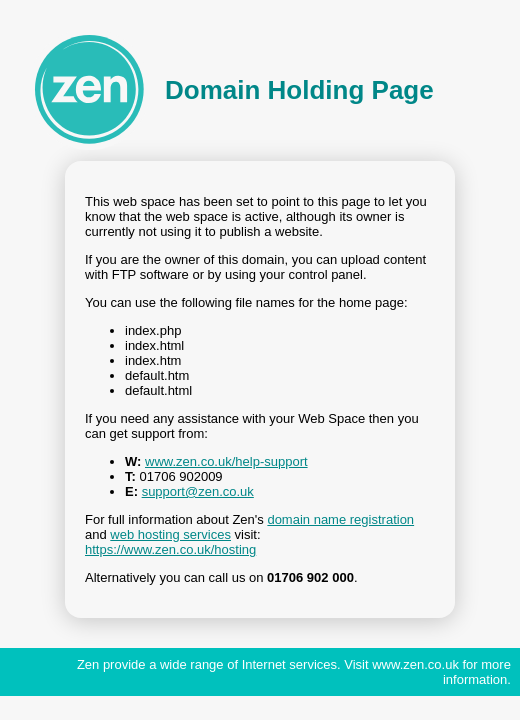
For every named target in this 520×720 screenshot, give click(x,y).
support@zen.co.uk (198, 491)
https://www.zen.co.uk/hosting (170, 549)
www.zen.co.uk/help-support (226, 461)
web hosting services (170, 534)
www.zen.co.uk (415, 664)
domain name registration (340, 519)
